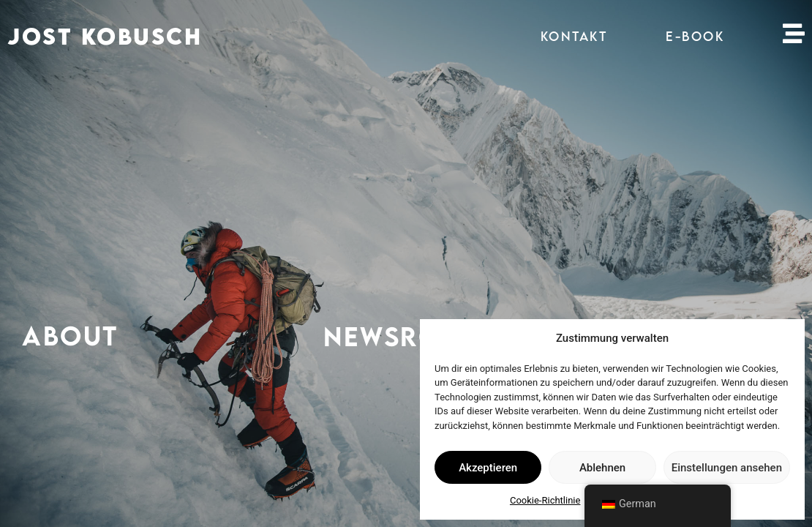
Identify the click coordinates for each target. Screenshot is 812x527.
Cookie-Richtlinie (545, 500)
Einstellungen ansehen (727, 468)
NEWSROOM (406, 337)
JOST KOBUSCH (105, 36)
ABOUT (70, 335)
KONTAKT (574, 36)
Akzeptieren (488, 468)
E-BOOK (695, 36)
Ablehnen (602, 468)
